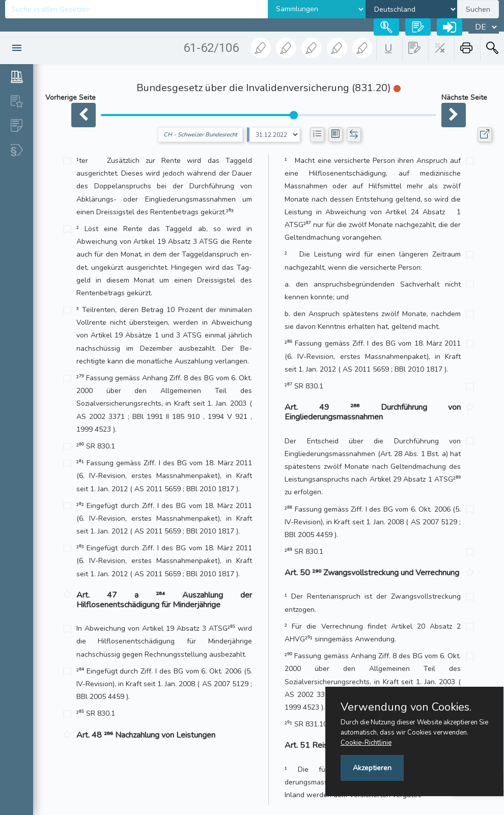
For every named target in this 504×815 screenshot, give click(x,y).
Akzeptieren (372, 768)
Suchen (478, 9)
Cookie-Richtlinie (366, 743)
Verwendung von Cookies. (406, 707)
